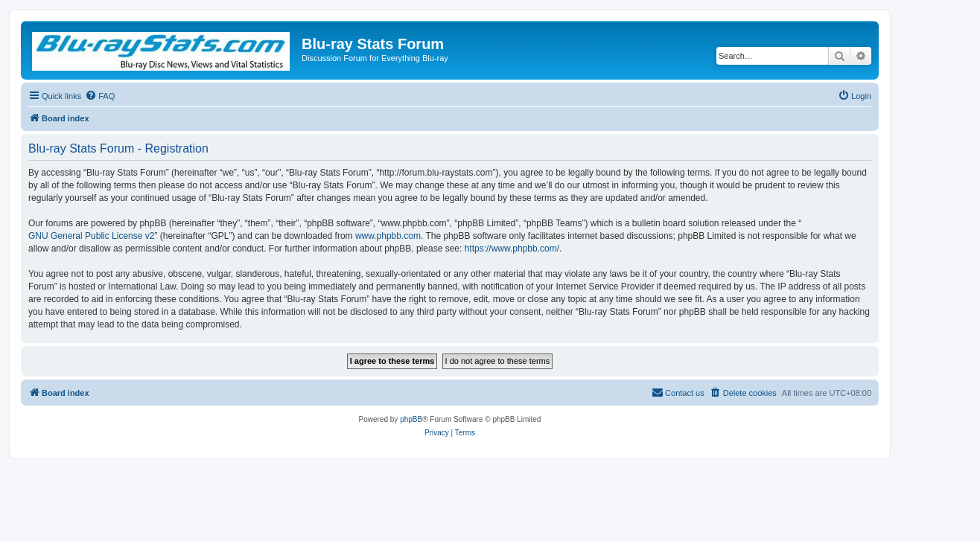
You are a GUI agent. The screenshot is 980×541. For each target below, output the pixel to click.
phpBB (411, 419)
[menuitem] (100, 96)
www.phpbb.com (388, 236)
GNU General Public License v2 (91, 236)
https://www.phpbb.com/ (512, 249)
